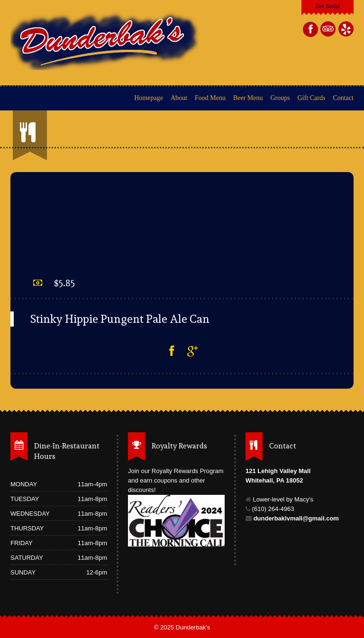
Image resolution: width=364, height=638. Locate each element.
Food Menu (210, 98)
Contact (343, 98)
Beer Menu (248, 98)
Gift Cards (312, 98)
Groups (280, 98)
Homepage (149, 98)
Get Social (328, 6)
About (179, 98)
